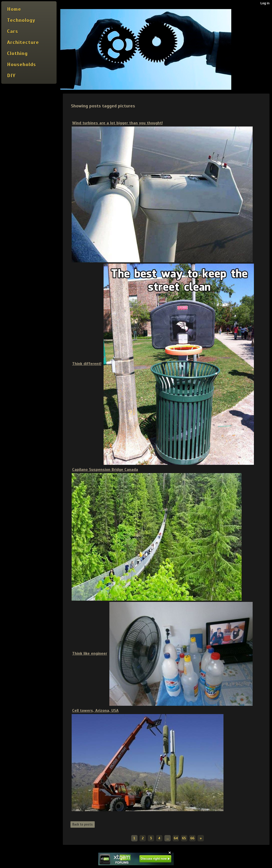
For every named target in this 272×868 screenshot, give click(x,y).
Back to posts (83, 824)
